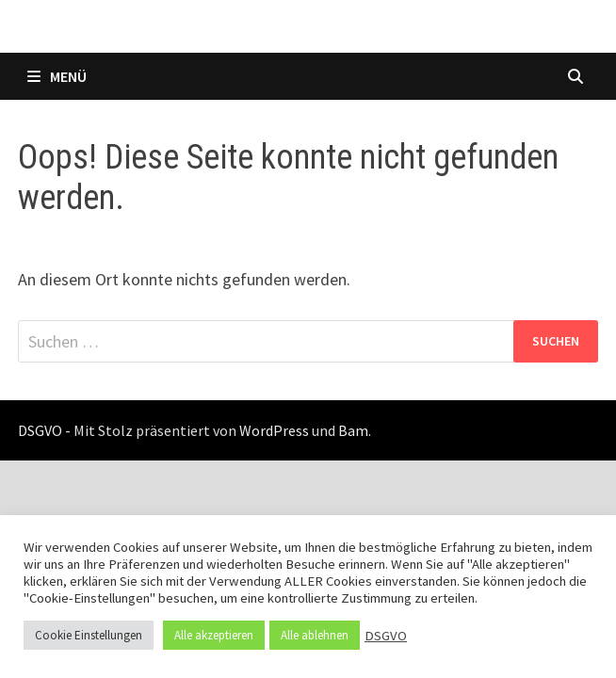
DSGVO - (44, 430)
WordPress (274, 430)
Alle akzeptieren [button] (214, 635)
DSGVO (386, 636)
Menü (57, 76)
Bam (353, 430)
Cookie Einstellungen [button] (89, 635)
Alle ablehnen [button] (315, 635)
